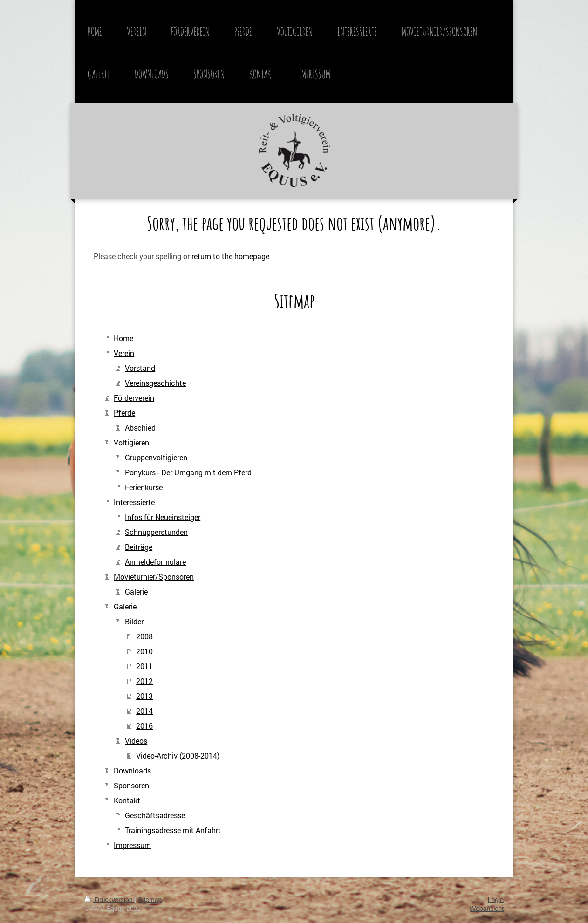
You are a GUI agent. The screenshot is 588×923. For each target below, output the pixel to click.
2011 (144, 666)
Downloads (132, 770)
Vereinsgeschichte (155, 383)
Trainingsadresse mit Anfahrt (173, 830)
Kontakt (127, 800)
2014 (144, 711)
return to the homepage (230, 256)
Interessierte (134, 502)
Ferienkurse (144, 487)
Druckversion (109, 900)
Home (123, 338)
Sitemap (150, 900)
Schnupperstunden (156, 532)
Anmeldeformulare (155, 562)
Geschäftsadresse (155, 815)
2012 (144, 681)
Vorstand (140, 368)
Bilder (134, 621)
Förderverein (134, 398)
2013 (144, 696)
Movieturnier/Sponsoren (154, 577)
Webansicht (487, 909)
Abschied (140, 427)
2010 (144, 651)
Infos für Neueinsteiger (163, 517)
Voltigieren (131, 442)
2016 (144, 726)
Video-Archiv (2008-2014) (178, 755)
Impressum (132, 845)
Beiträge (139, 547)
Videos (136, 741)
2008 (144, 636)
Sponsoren (131, 785)
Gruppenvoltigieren (156, 457)
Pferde (124, 413)
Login (496, 900)
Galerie (136, 591)
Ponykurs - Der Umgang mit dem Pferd (188, 472)
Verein (124, 353)
